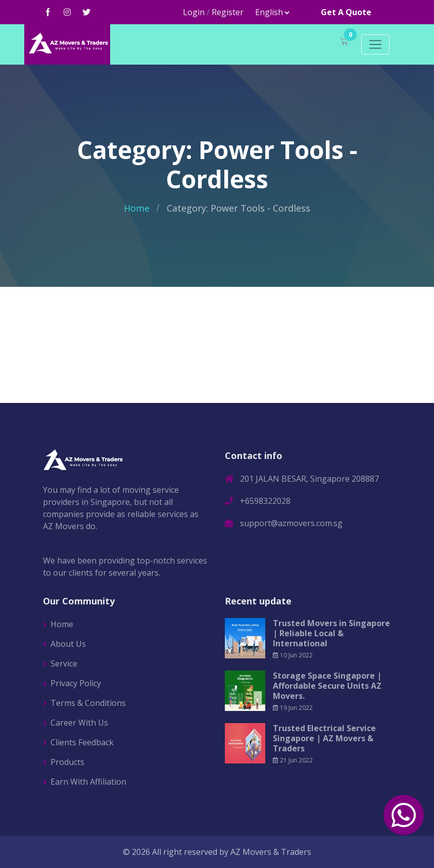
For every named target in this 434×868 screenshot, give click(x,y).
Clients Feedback (82, 742)
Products (67, 762)
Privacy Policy (76, 683)
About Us (68, 644)
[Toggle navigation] (375, 44)
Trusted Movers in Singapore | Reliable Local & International (331, 633)
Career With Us (79, 723)
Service (64, 663)
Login (194, 12)
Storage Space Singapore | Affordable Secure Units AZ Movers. (327, 686)
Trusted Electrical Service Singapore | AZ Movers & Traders (324, 738)
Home (137, 208)
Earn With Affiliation (88, 782)
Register (228, 12)
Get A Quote (346, 12)
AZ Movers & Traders (271, 852)
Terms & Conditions (88, 703)
